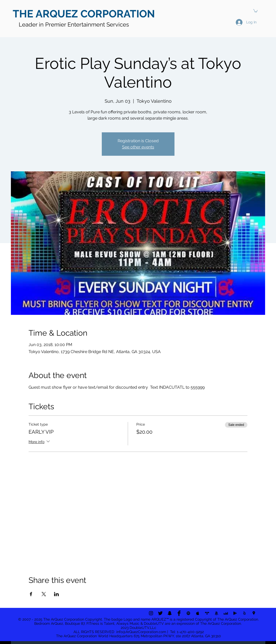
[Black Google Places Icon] (254, 613)
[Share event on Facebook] (31, 594)
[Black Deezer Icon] (226, 613)
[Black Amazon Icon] (216, 613)
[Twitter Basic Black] (160, 613)
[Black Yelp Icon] (244, 613)
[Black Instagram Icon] (151, 613)
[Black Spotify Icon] (188, 613)
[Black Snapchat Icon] (170, 613)
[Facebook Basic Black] (179, 613)
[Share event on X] (44, 594)
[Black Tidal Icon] (207, 613)
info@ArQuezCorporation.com (141, 632)
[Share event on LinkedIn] (56, 594)
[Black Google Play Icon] (235, 613)
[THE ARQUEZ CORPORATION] (86, 14)
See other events (138, 147)
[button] (255, 11)
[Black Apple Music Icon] (198, 613)
